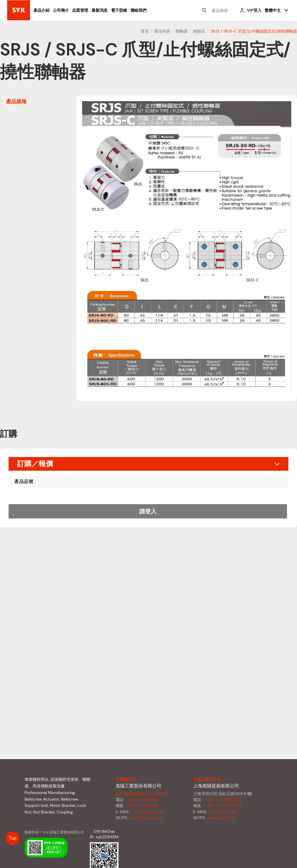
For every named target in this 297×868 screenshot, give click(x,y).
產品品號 (24, 481)
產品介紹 (41, 10)
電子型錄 (119, 10)
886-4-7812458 (143, 806)
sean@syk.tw (224, 812)
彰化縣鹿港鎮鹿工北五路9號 (142, 794)
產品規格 (16, 101)
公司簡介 (61, 10)
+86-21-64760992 (223, 806)
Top (13, 838)
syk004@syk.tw (149, 812)
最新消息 (100, 10)
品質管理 (80, 10)
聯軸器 (182, 31)
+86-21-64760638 (223, 800)
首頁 (145, 31)
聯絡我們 (138, 10)
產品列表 (162, 31)
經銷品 (199, 31)
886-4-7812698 (143, 800)
